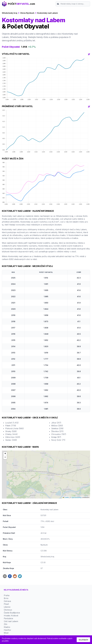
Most (6, 564)
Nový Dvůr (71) (58, 416)
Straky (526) (11, 408)
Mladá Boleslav (11, 584)
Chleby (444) (11, 411)
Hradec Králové (11, 547)
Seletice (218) (57, 405)
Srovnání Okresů (12, 596)
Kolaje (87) (56, 414)
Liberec (7, 538)
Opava (7, 567)
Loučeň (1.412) (12, 399)
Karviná (7, 581)
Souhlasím (83, 640)
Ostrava (7, 533)
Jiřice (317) (56, 399)
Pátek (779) (11, 402)
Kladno (7, 558)
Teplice (7, 576)
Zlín (6, 556)
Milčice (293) (57, 402)
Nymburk (44, 476)
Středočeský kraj (10, 13)
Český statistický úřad (49, 626)
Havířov (7, 561)
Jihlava (7, 570)
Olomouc (8, 541)
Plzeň (6, 535)
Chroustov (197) (59, 411)
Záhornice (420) (13, 414)
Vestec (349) (11, 416)
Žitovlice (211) (57, 408)
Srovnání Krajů (11, 599)
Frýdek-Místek (10, 573)
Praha (7, 527)
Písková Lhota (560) (14, 405)
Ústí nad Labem (11, 553)
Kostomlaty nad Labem (48, 13)
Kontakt (7, 602)
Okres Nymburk (27, 13)
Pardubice (8, 550)
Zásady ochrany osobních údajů (18, 605)
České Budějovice (12, 544)
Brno (6, 530)
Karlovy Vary (10, 579)
